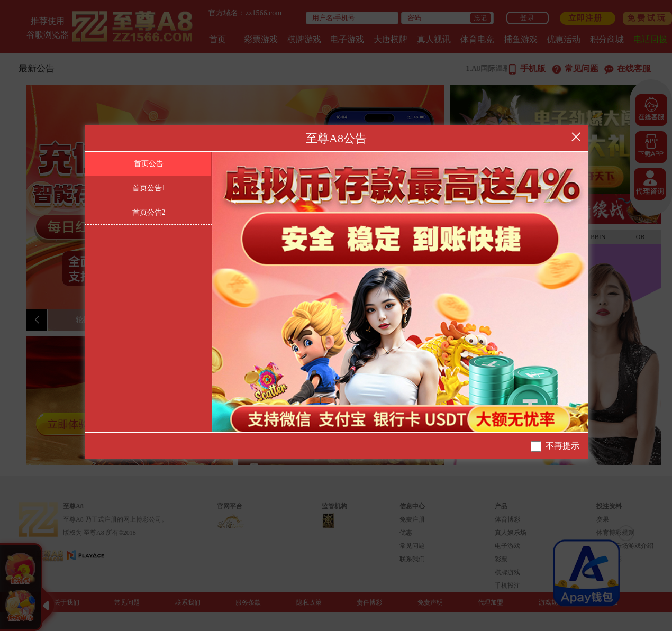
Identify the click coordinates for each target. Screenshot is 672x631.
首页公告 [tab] (149, 164)
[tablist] (148, 292)
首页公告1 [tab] (149, 188)
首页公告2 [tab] (149, 212)
